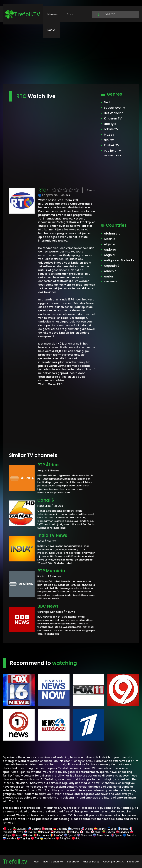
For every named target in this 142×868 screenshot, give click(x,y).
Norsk (17, 835)
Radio (51, 30)
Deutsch (60, 829)
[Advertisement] (71, 55)
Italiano (73, 832)
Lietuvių (109, 832)
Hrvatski (30, 832)
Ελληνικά (74, 829)
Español (100, 829)
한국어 (96, 832)
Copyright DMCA (113, 862)
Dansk (47, 829)
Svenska (130, 835)
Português (41, 835)
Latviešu (122, 832)
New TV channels (53, 862)
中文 (76, 838)
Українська (48, 838)
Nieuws (53, 14)
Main (37, 862)
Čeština (34, 829)
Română (57, 835)
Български (20, 829)
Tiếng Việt (63, 838)
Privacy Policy (91, 862)
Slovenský (85, 835)
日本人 (85, 832)
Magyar (44, 832)
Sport (71, 14)
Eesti (112, 829)
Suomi (123, 829)
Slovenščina (102, 835)
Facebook (133, 862)
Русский (70, 835)
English (87, 829)
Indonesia (58, 832)
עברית (18, 832)
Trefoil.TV (23, 14)
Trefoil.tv (15, 861)
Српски (117, 835)
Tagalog (23, 838)
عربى (8, 829)
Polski (28, 835)
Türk (35, 838)
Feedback (73, 862)
